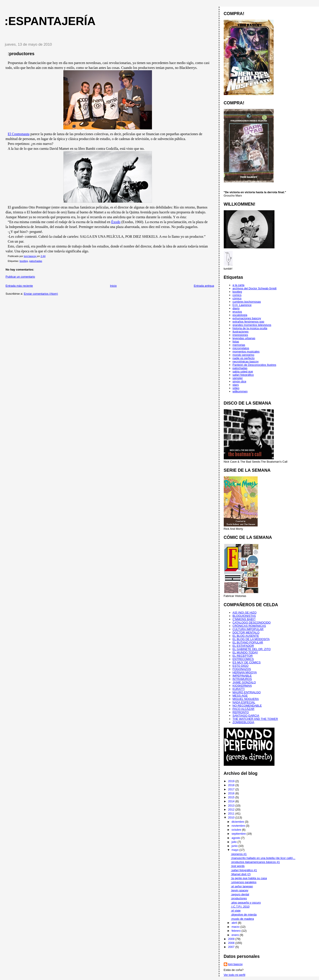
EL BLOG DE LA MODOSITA (251, 639)
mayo (235, 850)
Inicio (113, 286)
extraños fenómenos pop (248, 322)
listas (236, 342)
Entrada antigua (204, 286)
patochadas (36, 261)
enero (236, 935)
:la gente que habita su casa (249, 878)
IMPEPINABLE (242, 676)
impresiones (240, 335)
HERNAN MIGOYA (245, 672)
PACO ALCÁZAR (244, 709)
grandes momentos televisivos (252, 325)
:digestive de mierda (244, 915)
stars (236, 385)
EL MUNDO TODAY (245, 652)
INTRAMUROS (242, 679)
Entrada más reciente (19, 286)
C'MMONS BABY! (244, 619)
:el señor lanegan (242, 886)
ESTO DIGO (241, 666)
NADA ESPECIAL (244, 702)
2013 (232, 806)
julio (234, 842)
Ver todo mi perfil (235, 975)
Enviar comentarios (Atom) (41, 294)
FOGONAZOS (242, 669)
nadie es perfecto (244, 358)
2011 (232, 813)
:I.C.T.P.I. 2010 (240, 907)
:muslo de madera (242, 919)
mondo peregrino (243, 355)
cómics (237, 298)
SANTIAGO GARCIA (246, 716)
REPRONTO (241, 712)
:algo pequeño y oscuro (246, 903)
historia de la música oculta (250, 328)
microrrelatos (241, 348)
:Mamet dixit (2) (241, 874)
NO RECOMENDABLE (247, 706)
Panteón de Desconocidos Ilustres (254, 365)
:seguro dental (240, 894)
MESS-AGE (240, 696)
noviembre (239, 826)
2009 (232, 939)
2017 (232, 789)
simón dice (239, 381)
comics (237, 295)
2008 (232, 943)
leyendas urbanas (244, 338)
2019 (232, 781)
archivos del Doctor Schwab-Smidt (255, 288)
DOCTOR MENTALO (246, 632)
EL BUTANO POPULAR (248, 642)
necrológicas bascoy (246, 361)
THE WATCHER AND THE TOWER (255, 719)
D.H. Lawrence (242, 305)
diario (236, 308)
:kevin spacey (240, 890)
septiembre (239, 834)
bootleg (24, 261)
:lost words (238, 866)
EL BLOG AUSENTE (246, 636)
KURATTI (239, 689)
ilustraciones (241, 332)
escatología (240, 315)
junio (235, 846)
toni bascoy (235, 964)
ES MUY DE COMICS (247, 662)
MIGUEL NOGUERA (246, 699)
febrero (236, 931)
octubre (237, 830)
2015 (232, 797)
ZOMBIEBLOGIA (243, 722)
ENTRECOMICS (243, 659)
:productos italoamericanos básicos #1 (255, 862)
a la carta (238, 285)
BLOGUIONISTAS (244, 616)
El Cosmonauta (19, 134)
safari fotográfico (243, 375)
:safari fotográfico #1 (244, 870)
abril (235, 923)
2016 (232, 793)
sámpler (238, 378)
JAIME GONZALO (244, 682)
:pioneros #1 (239, 854)
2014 (232, 801)
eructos (237, 312)
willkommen (240, 391)
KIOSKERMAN (242, 686)
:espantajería (50, 21)
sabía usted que (243, 371)
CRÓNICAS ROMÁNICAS (249, 626)
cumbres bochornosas (247, 302)
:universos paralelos (244, 882)
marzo (236, 927)
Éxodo (116, 222)
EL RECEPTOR (243, 656)
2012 (232, 810)
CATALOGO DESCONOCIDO (252, 622)
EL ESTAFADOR (243, 646)
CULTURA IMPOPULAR (248, 629)
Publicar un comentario (20, 277)
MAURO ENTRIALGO (247, 692)
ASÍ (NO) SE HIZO (245, 613)
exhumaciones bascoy (247, 318)
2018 (232, 785)
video (236, 388)
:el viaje (236, 911)
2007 (232, 947)
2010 (232, 817)
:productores (239, 898)
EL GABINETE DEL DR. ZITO (252, 649)
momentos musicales (246, 352)
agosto (236, 838)
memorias (239, 345)
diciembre (238, 822)
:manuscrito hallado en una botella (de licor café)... (263, 858)
